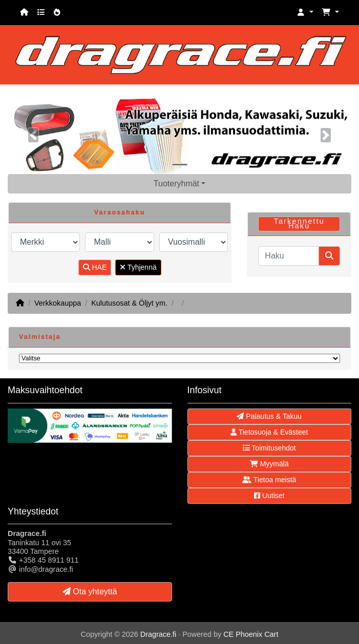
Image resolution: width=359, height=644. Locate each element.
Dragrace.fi (158, 634)
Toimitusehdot (269, 448)
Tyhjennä (138, 267)
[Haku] (289, 256)
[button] (305, 13)
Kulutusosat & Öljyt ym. (129, 303)
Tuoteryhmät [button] (176, 184)
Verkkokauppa (58, 303)
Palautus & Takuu (269, 416)
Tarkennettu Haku (299, 223)
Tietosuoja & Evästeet (269, 432)
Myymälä (269, 464)
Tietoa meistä (269, 480)
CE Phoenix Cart (251, 634)
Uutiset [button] (269, 496)
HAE (95, 267)
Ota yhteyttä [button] (90, 592)
